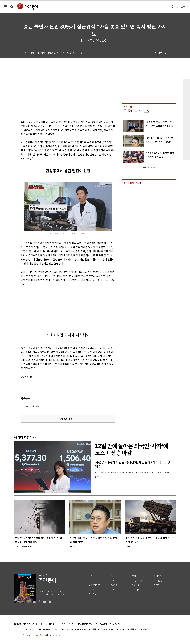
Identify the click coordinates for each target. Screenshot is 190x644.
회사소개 (27, 624)
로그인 (183, 7)
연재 (134, 576)
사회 (91, 581)
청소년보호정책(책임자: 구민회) (107, 624)
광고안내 (158, 585)
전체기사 (93, 594)
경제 (112, 576)
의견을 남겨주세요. (32, 406)
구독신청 (158, 581)
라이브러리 (137, 585)
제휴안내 (55, 624)
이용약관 (72, 624)
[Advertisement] (61, 307)
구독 (147, 111)
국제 (112, 581)
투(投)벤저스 (132, 111)
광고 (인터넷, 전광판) (41, 624)
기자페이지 (137, 590)
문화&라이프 (94, 585)
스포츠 (92, 590)
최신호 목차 (138, 581)
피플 (112, 590)
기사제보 (158, 576)
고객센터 (64, 624)
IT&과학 (114, 585)
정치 (91, 576)
